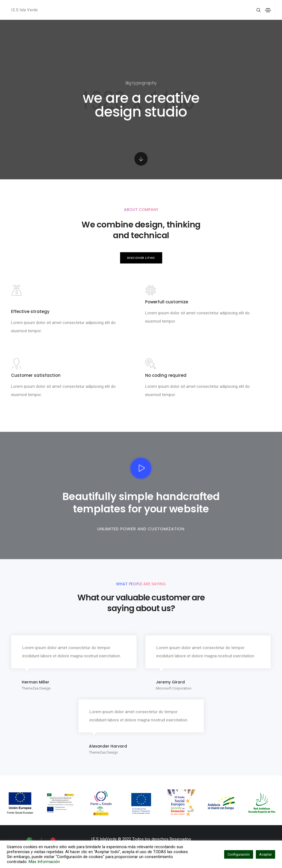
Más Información (44, 862)
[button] (141, 258)
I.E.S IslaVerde (104, 839)
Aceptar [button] (265, 854)
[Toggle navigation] (268, 10)
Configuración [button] (239, 854)
